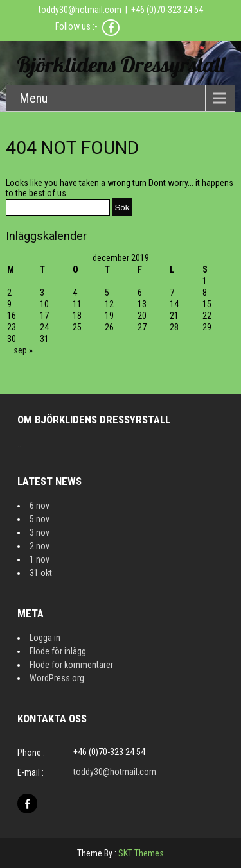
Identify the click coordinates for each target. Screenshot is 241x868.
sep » (23, 350)
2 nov (40, 546)
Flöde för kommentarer (71, 665)
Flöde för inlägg (58, 651)
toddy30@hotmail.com (80, 10)
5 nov (40, 519)
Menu (33, 98)
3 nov (40, 532)
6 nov (40, 506)
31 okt (41, 573)
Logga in (45, 638)
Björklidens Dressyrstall (121, 64)
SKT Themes (141, 853)
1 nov (40, 559)
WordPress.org (57, 678)
